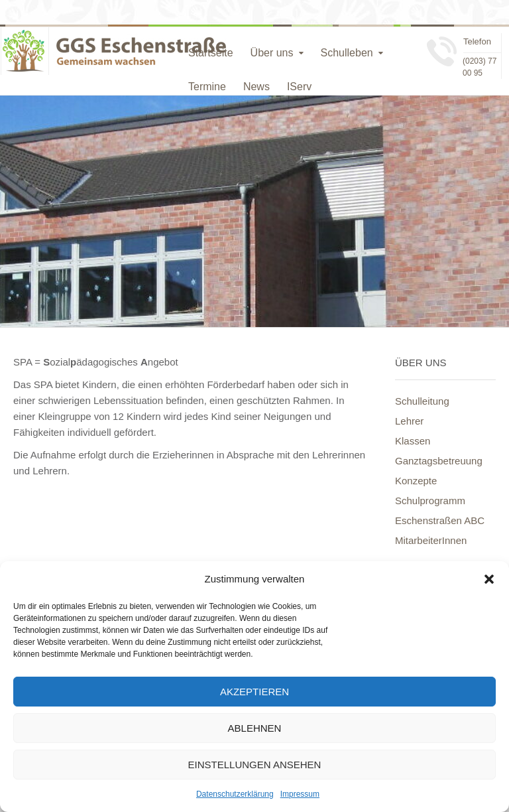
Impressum (300, 794)
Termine (207, 87)
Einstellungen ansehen (255, 765)
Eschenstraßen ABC (440, 520)
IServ (299, 87)
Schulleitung (422, 401)
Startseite (211, 53)
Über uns (272, 53)
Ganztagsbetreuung (439, 461)
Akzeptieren (254, 692)
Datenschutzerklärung (235, 794)
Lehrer (409, 421)
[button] (489, 579)
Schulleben (347, 53)
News (256, 87)
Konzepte (416, 481)
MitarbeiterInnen (431, 540)
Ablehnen (255, 728)
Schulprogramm (430, 501)
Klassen (413, 441)
